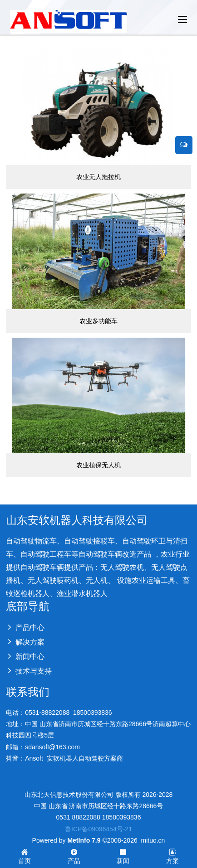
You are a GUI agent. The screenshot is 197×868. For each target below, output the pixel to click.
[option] (98, 35)
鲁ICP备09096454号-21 (98, 829)
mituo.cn (153, 840)
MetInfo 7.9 (84, 840)
